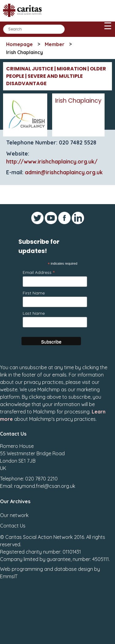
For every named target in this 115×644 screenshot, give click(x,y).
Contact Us (13, 526)
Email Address (39, 272)
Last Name (34, 313)
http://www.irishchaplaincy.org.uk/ (52, 161)
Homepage (19, 44)
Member (55, 44)
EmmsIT (9, 576)
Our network (14, 515)
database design (74, 569)
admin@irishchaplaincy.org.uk (64, 172)
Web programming (21, 569)
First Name (34, 293)
